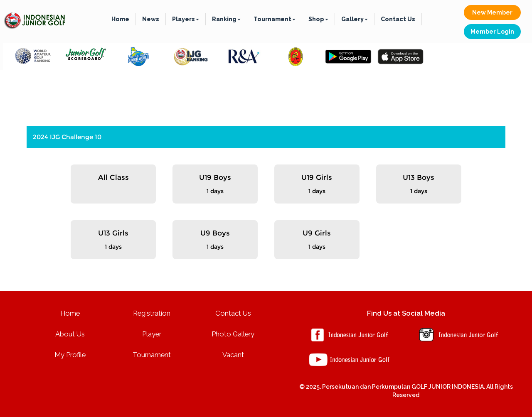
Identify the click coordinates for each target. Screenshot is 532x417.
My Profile (70, 355)
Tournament (275, 19)
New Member (492, 12)
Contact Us (398, 19)
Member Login (492, 32)
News (151, 19)
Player (152, 334)
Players (186, 19)
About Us (70, 334)
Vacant (233, 355)
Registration (152, 313)
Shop (318, 19)
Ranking (226, 19)
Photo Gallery (233, 334)
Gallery (355, 19)
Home (120, 19)
